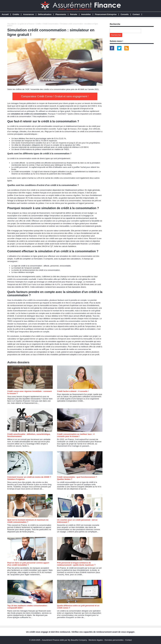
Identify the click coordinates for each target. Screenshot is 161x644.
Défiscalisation (45, 14)
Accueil (5, 14)
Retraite (74, 14)
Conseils (125, 14)
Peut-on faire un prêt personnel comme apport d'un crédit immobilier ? (28, 564)
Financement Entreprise (106, 14)
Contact (136, 14)
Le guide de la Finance (26, 24)
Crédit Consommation (50, 24)
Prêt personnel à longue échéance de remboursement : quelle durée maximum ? (76, 564)
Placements (61, 14)
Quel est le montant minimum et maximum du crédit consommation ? (28, 521)
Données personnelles (114, 640)
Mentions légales (96, 640)
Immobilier (86, 14)
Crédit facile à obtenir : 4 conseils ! (73, 391)
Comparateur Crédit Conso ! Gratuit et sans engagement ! (55, 96)
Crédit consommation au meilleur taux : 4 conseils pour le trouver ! (76, 435)
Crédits (16, 14)
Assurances (29, 14)
